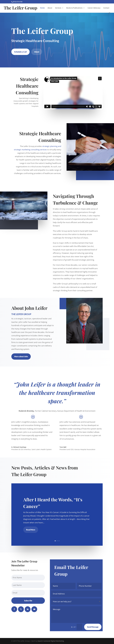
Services (58, 8)
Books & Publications (74, 8)
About (50, 8)
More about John (21, 356)
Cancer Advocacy (94, 8)
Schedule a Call (20, 52)
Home (42, 8)
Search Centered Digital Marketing (51, 641)
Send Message (93, 627)
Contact (106, 8)
